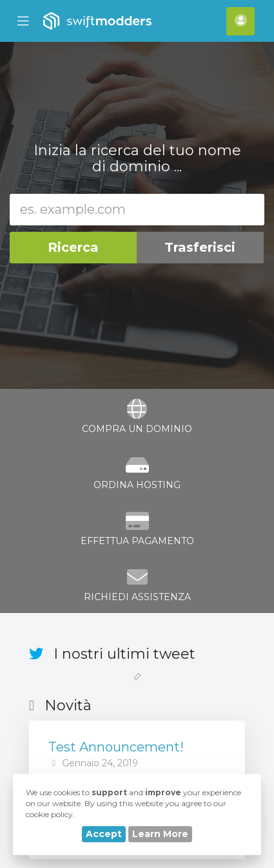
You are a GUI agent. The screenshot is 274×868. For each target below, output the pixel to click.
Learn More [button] (160, 834)
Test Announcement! (116, 747)
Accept (104, 834)
